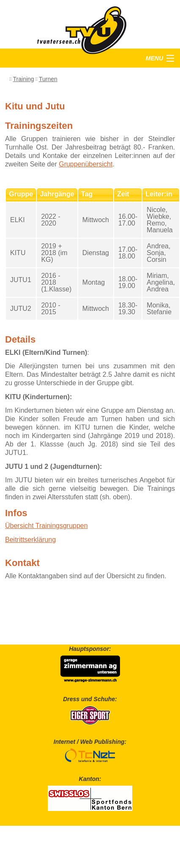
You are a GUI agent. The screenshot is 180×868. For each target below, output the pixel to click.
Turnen (48, 79)
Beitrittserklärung (30, 540)
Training (24, 79)
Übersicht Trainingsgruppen (46, 526)
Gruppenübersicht (86, 164)
